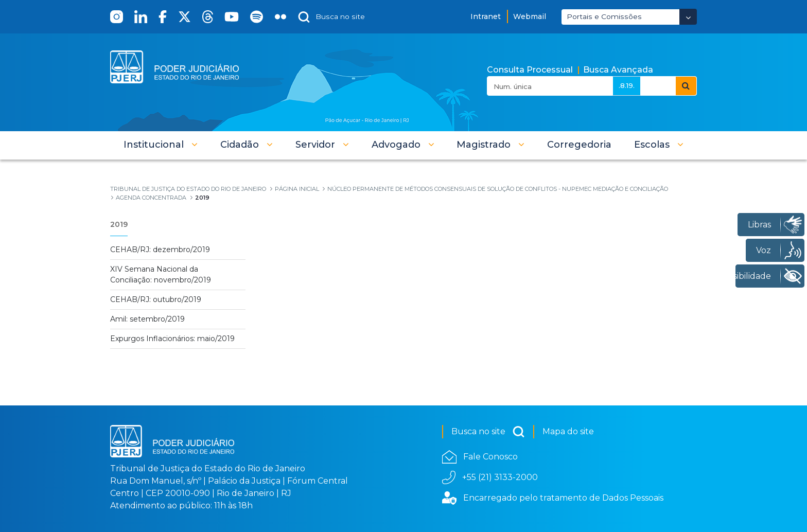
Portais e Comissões (604, 16)
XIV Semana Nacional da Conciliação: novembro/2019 (161, 274)
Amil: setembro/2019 (147, 319)
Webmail (530, 16)
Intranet (486, 16)
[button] (161, 145)
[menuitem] (579, 145)
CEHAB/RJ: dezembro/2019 (160, 250)
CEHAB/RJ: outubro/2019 (156, 299)
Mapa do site (568, 431)
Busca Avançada (618, 70)
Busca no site (488, 432)
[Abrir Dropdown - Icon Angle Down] (688, 17)
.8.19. (627, 85)
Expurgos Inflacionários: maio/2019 (172, 339)
